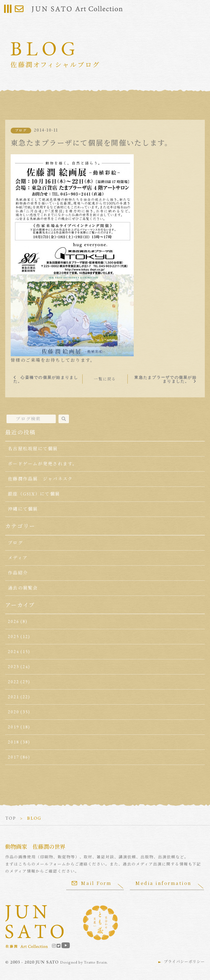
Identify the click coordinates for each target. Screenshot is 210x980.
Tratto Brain (95, 962)
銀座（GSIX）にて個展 (34, 494)
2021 (14, 697)
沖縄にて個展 (23, 509)
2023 (14, 667)
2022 (14, 682)
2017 (14, 757)
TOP (11, 818)
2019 (14, 727)
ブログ (21, 130)
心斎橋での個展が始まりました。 (46, 379)
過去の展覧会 (23, 588)
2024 (14, 652)
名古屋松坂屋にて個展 (33, 449)
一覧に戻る (105, 379)
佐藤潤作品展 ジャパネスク (40, 479)
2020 (14, 712)
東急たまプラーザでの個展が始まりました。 (165, 379)
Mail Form (92, 883)
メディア (18, 558)
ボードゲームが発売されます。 (43, 464)
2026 (14, 621)
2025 (14, 636)
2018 (14, 742)
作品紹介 (18, 573)
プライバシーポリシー (184, 962)
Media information (164, 883)
